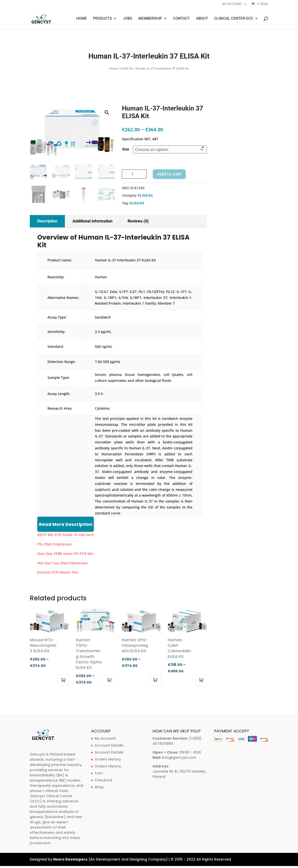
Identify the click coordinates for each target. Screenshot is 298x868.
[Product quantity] (134, 174)
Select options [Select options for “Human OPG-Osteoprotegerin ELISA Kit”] (155, 680)
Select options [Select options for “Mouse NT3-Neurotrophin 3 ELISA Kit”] (63, 680)
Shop (99, 787)
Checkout (103, 780)
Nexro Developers (70, 859)
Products (103, 19)
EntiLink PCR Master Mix (58, 572)
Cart (99, 773)
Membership (150, 19)
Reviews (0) (138, 221)
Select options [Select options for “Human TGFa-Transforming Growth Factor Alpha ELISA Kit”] (109, 680)
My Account (105, 738)
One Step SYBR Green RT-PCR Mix (65, 554)
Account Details (109, 745)
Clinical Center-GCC (234, 19)
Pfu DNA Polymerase (55, 544)
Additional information (93, 221)
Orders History (108, 759)
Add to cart (169, 174)
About (202, 19)
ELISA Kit (127, 68)
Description (47, 221)
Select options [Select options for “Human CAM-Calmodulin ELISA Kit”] (201, 680)
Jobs (128, 19)
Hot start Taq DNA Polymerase (62, 563)
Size (126, 149)
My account (232, 4)
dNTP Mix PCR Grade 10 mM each (66, 535)
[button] (107, 112)
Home (82, 19)
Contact (181, 19)
